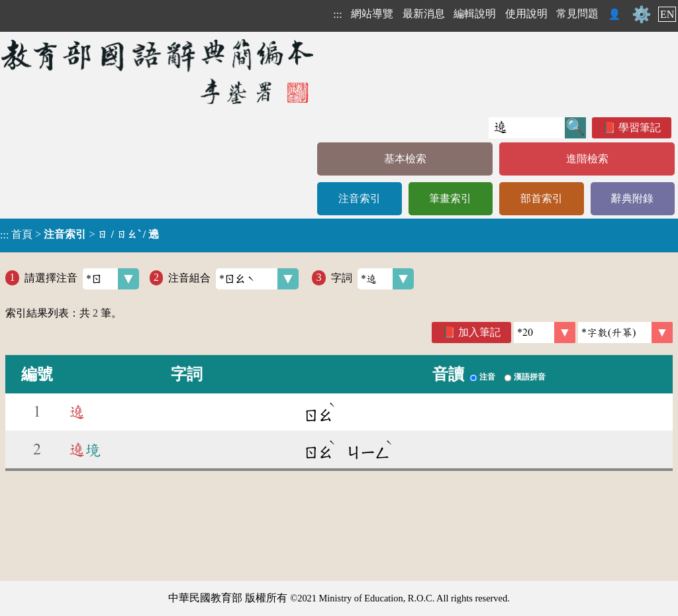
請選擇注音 (82, 279)
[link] (625, 333)
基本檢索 (405, 159)
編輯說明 (475, 14)
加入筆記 (479, 332)
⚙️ (642, 15)
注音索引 (360, 198)
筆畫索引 (450, 198)
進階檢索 (587, 159)
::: (337, 14)
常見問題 (577, 14)
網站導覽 (372, 14)
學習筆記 (640, 128)
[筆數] (545, 333)
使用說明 (526, 14)
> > (79, 234)
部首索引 (542, 198)
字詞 (372, 279)
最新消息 (424, 14)
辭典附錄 (632, 198)
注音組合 (233, 279)
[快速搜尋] (527, 128)
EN (667, 14)
